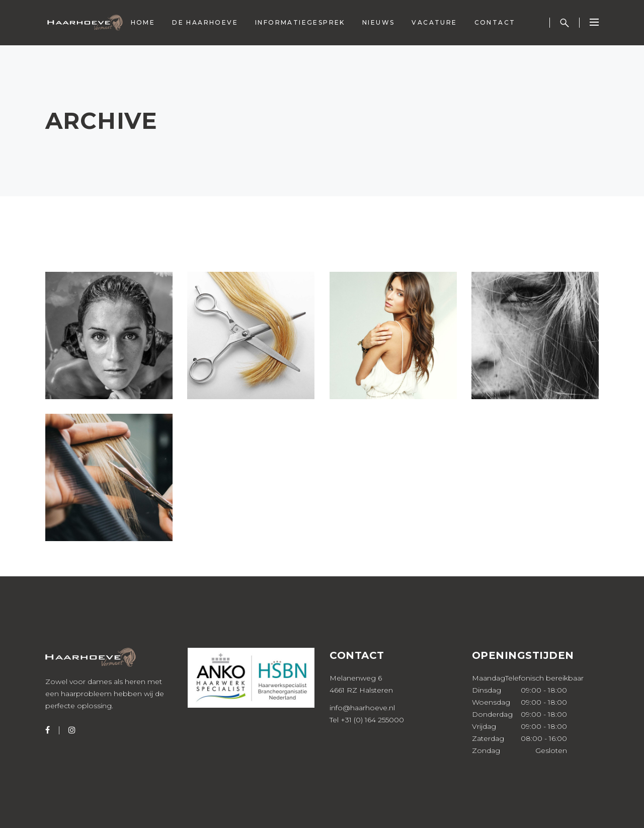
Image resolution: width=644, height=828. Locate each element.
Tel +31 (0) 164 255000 (367, 720)
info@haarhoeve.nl (362, 708)
